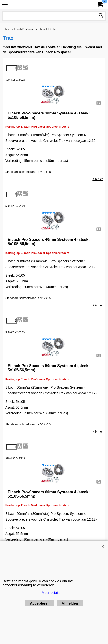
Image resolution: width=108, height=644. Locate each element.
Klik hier (98, 179)
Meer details (51, 593)
